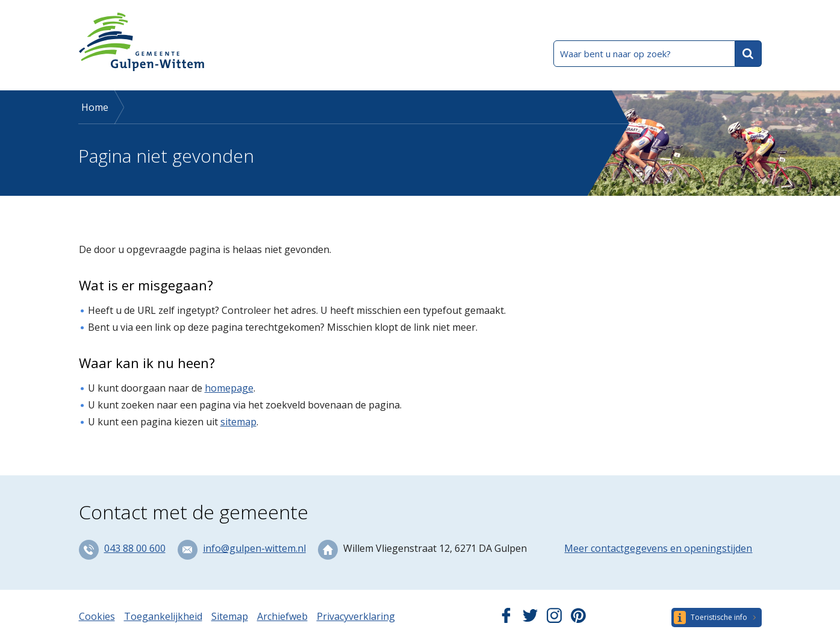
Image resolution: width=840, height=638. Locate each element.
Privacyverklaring (356, 616)
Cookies (97, 616)
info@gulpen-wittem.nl (254, 548)
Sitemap (230, 616)
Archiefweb (282, 616)
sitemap (238, 422)
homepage (229, 388)
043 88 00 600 (135, 548)
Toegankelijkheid (163, 616)
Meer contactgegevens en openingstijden (658, 548)
